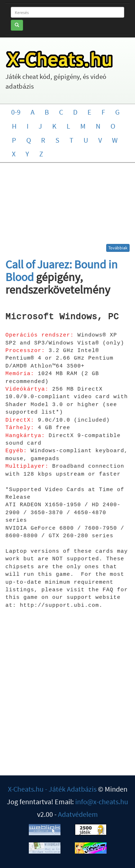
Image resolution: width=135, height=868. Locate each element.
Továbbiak (118, 248)
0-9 (16, 112)
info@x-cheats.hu (102, 802)
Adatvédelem (78, 814)
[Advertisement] (68, 206)
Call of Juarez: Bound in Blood (62, 271)
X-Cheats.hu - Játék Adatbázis (52, 789)
